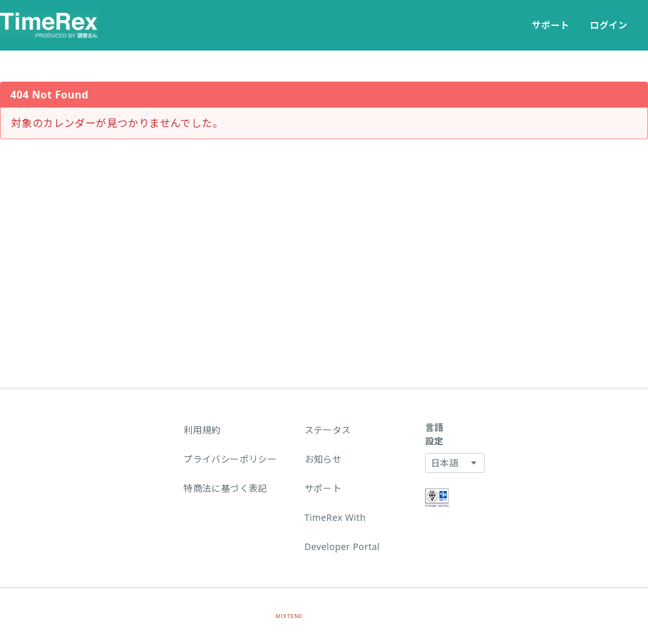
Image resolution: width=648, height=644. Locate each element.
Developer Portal (342, 546)
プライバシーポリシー (230, 459)
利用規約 (202, 430)
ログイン (608, 25)
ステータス (328, 430)
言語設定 (434, 434)
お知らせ (323, 459)
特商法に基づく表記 (226, 488)
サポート (551, 25)
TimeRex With (335, 517)
